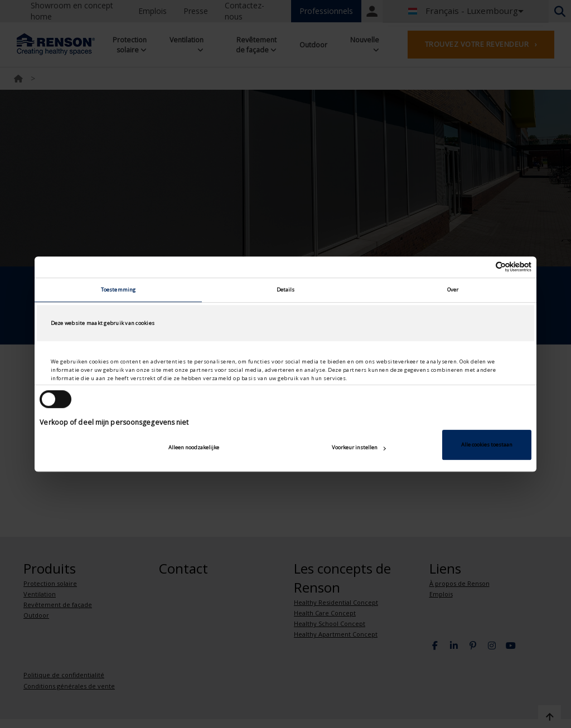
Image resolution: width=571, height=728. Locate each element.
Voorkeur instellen (359, 447)
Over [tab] (453, 290)
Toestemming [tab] (118, 290)
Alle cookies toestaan (487, 445)
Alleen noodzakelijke (194, 447)
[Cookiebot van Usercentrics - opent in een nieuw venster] (483, 267)
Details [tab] (286, 290)
